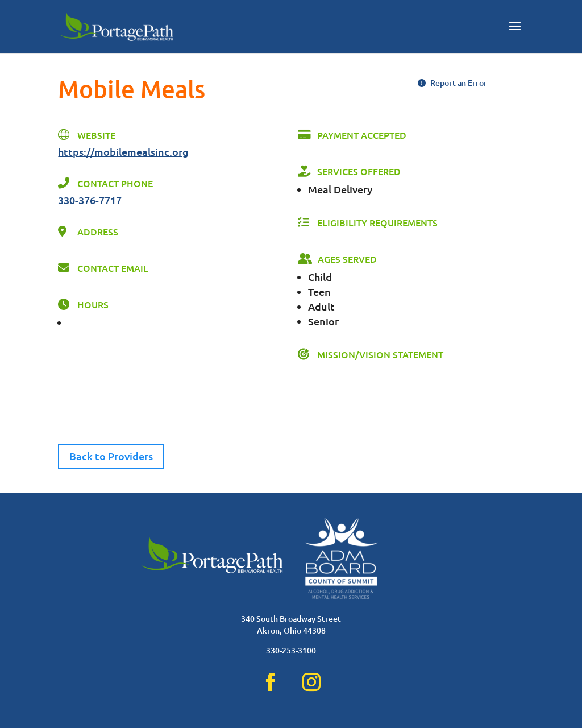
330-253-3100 (291, 650)
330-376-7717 (90, 200)
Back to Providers (111, 456)
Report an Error (452, 83)
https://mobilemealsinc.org (123, 152)
